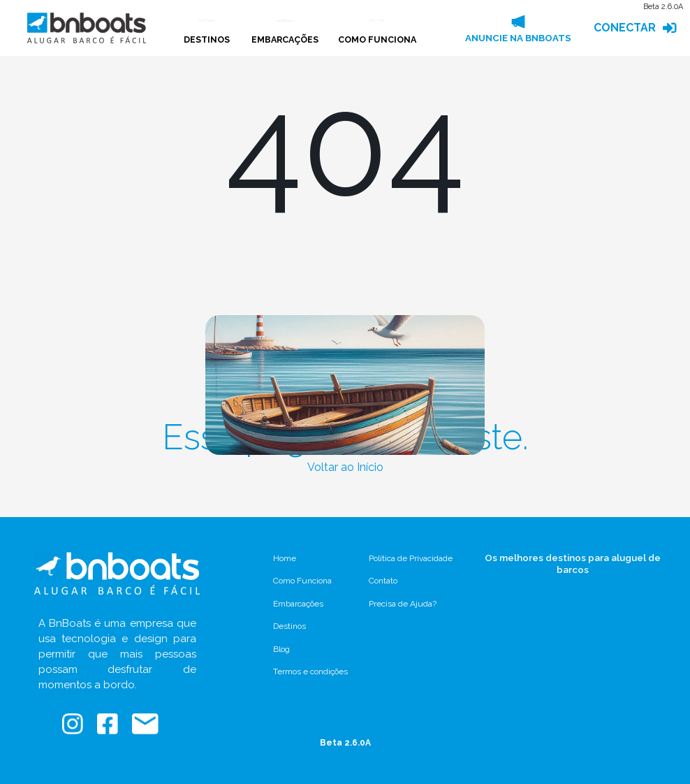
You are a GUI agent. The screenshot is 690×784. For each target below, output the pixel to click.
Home (285, 558)
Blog (281, 649)
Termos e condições (310, 672)
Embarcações (298, 604)
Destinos (289, 626)
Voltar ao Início (345, 467)
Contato (383, 581)
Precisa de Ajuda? (403, 604)
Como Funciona (302, 581)
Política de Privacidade (411, 558)
